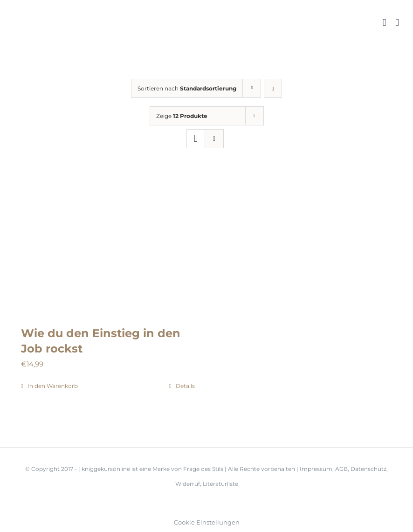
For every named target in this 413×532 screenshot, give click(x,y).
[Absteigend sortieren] (273, 88)
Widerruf (188, 484)
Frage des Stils (204, 469)
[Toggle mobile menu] (397, 23)
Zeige (182, 116)
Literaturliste (220, 484)
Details (185, 386)
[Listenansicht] (214, 139)
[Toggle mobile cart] (385, 23)
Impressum (316, 469)
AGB (341, 469)
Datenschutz (368, 469)
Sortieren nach (187, 88)
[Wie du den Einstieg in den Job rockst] (108, 246)
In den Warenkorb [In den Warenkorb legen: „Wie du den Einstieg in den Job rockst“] (53, 386)
